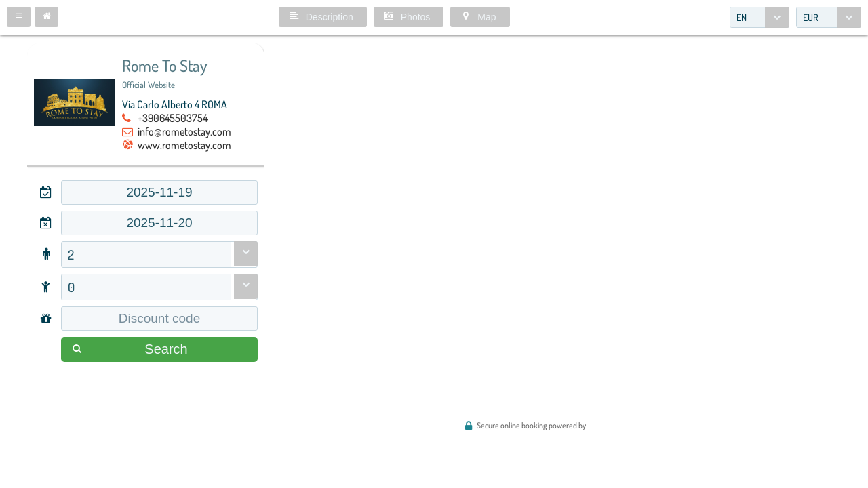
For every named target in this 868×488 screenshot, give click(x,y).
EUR (811, 17)
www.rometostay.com (184, 145)
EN (742, 17)
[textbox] (159, 192)
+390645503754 (173, 118)
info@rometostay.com (184, 131)
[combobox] (759, 17)
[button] (19, 17)
